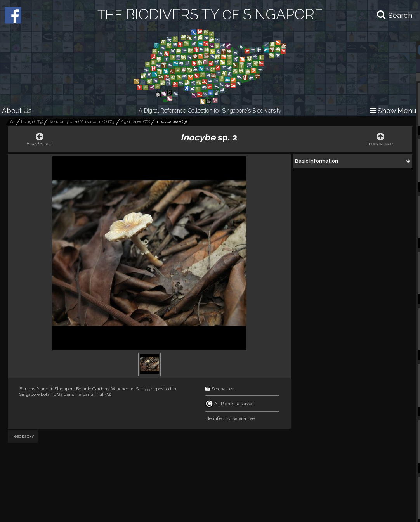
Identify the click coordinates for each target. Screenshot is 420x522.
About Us (17, 110)
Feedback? (23, 436)
